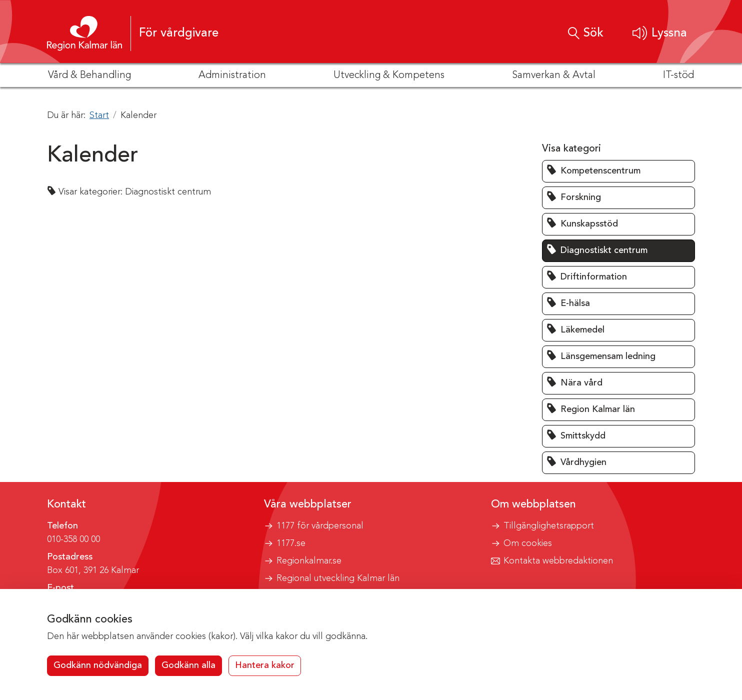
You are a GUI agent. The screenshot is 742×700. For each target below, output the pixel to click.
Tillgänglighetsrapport (549, 526)
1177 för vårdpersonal (320, 526)
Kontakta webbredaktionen (558, 561)
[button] (660, 33)
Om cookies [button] (528, 543)
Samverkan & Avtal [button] (554, 75)
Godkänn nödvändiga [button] (98, 665)
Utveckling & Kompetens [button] (389, 75)
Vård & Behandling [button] (89, 75)
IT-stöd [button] (678, 75)
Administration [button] (232, 75)
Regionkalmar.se (309, 561)
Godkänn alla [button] (188, 665)
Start (99, 115)
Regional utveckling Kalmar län (338, 578)
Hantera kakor (265, 665)
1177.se (291, 543)
